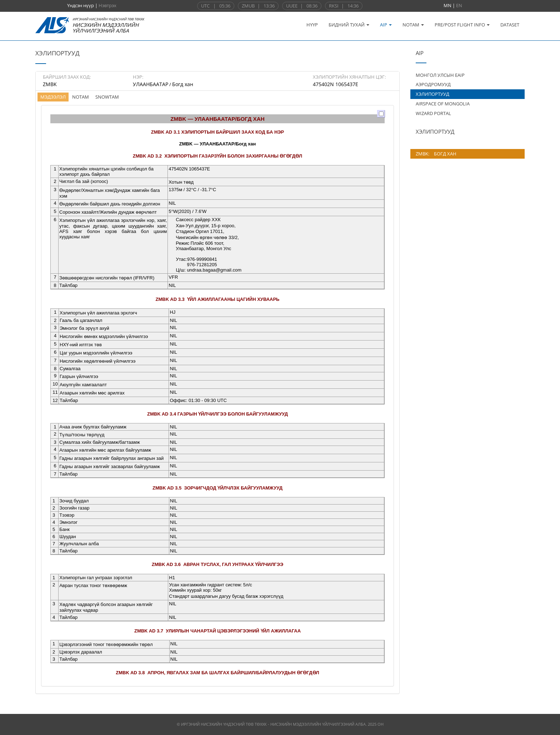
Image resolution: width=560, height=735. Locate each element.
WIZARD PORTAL (433, 113)
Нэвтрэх (107, 5)
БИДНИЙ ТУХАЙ (349, 25)
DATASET (510, 25)
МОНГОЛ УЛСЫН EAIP (440, 75)
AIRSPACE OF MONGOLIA (443, 104)
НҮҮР (312, 25)
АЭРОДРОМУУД (433, 84)
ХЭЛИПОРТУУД (432, 94)
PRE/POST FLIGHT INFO (462, 25)
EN (459, 5)
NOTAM (413, 25)
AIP (386, 25)
